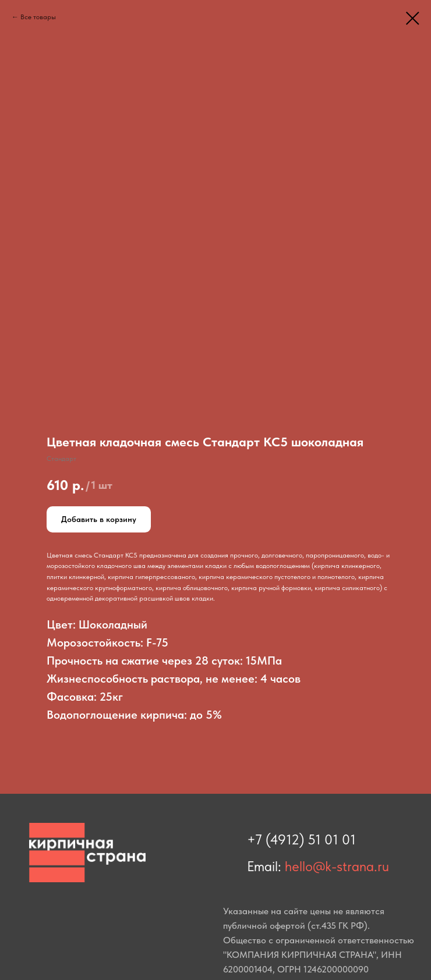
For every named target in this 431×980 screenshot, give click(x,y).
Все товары (38, 17)
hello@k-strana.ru (337, 866)
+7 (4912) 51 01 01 (301, 839)
